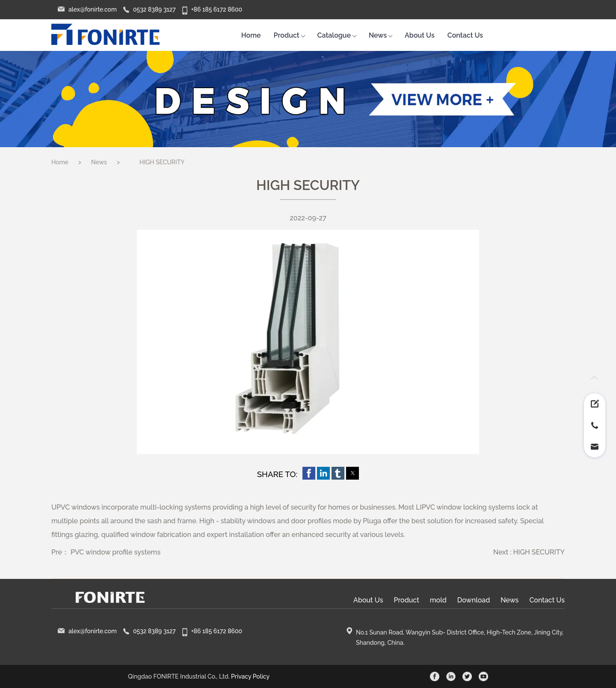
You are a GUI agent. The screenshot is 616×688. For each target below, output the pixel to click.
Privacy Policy (250, 676)
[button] (309, 473)
